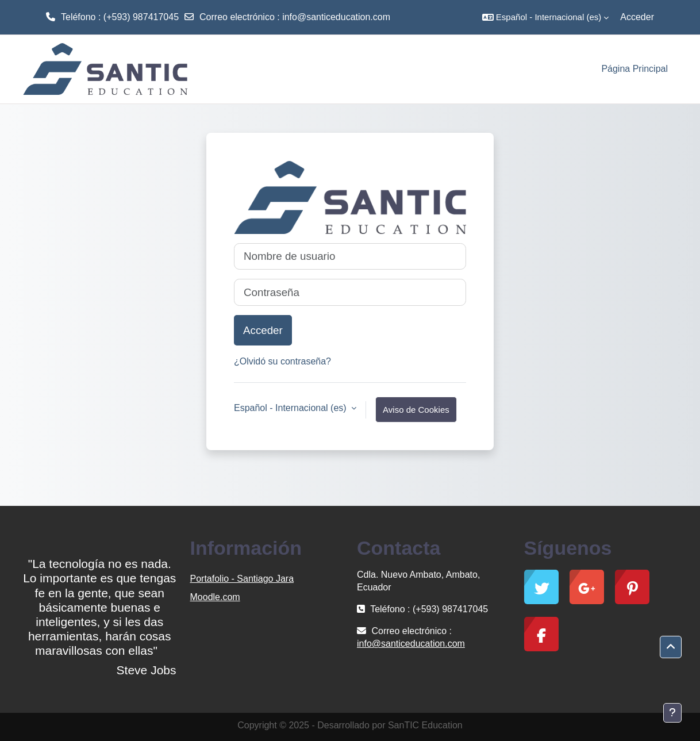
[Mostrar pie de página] (672, 713)
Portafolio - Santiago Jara (242, 579)
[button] (545, 17)
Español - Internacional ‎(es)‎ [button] (291, 408)
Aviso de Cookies (416, 410)
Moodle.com (215, 597)
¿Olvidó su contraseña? (282, 361)
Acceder (637, 17)
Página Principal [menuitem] (634, 69)
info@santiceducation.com (336, 17)
